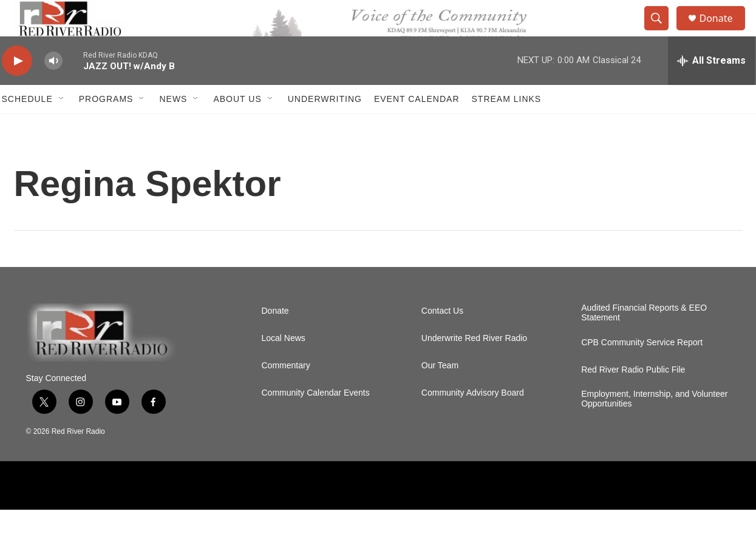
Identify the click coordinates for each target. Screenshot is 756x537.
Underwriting (325, 126)
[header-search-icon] (662, 32)
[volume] (53, 88)
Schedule (27, 126)
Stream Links (507, 126)
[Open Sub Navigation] (62, 126)
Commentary (286, 393)
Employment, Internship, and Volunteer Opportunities (654, 426)
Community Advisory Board (473, 420)
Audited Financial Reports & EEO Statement (644, 340)
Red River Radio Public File (633, 397)
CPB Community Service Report (642, 370)
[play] (17, 88)
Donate (724, 32)
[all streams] (711, 88)
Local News (284, 366)
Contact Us (442, 338)
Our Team (440, 393)
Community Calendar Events (316, 420)
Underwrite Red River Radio (474, 366)
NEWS (173, 126)
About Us (237, 126)
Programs (106, 126)
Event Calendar (417, 126)
